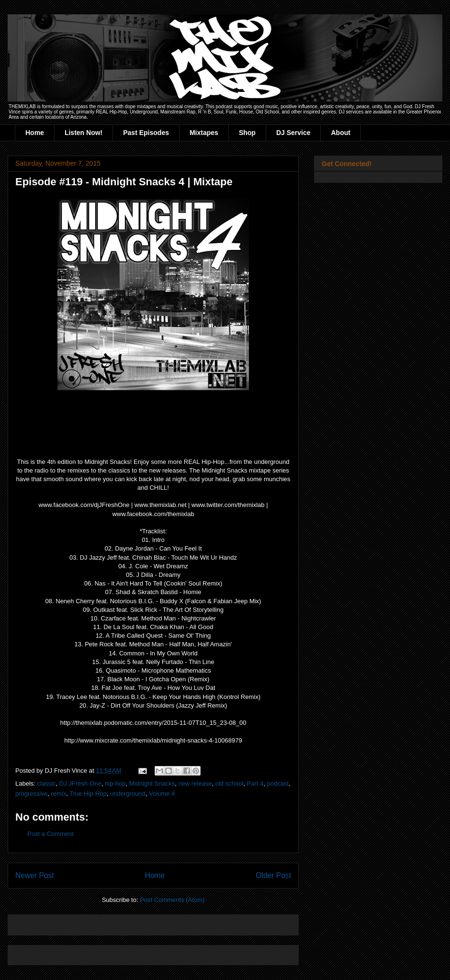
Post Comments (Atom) (172, 900)
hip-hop (115, 783)
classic (47, 783)
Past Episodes (146, 133)
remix (58, 794)
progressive (31, 794)
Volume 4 (162, 794)
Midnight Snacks (152, 783)
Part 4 (255, 783)
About (340, 133)
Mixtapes (204, 133)
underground (128, 794)
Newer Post (35, 875)
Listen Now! (84, 133)
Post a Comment (51, 834)
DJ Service (293, 133)
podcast (278, 783)
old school (230, 783)
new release (195, 783)
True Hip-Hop (88, 794)
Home (35, 133)
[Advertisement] (127, 922)
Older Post (273, 875)
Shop (247, 133)
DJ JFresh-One (80, 783)
